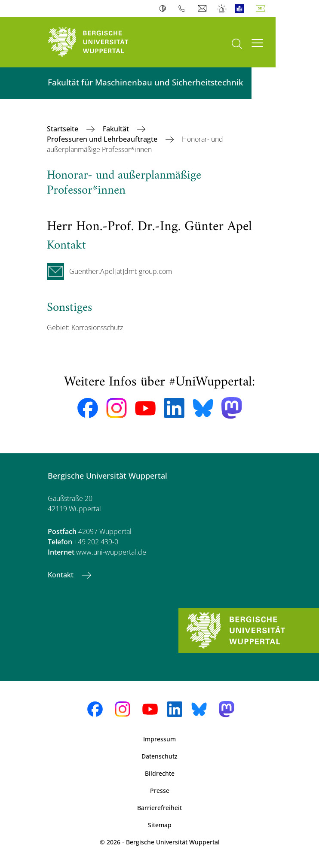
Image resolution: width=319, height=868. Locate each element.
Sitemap (160, 825)
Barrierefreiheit (159, 808)
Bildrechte (160, 773)
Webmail (203, 9)
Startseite (63, 129)
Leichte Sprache (241, 9)
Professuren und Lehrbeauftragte (103, 139)
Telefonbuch (184, 9)
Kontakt (61, 575)
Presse (160, 791)
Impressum (159, 739)
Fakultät (117, 129)
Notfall (222, 9)
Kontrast (164, 9)
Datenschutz (159, 756)
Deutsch (262, 9)
